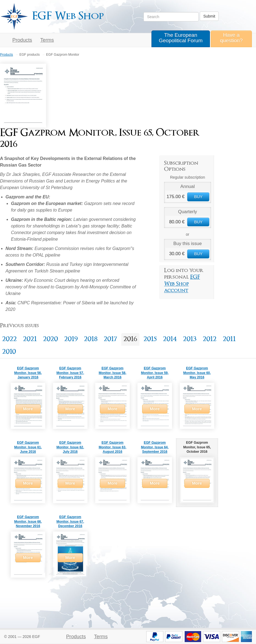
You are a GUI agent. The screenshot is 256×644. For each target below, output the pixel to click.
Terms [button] (47, 40)
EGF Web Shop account (182, 284)
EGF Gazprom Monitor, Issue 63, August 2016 (113, 447)
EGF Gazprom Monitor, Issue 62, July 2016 (70, 447)
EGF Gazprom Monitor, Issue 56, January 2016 (28, 373)
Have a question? (231, 38)
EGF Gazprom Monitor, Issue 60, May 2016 (197, 373)
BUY (198, 197)
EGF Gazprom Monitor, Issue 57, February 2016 (70, 373)
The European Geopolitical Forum (181, 38)
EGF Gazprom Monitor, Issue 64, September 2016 (155, 447)
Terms (101, 637)
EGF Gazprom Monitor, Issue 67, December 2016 (70, 522)
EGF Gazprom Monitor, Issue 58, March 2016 (113, 373)
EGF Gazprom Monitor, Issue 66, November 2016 (28, 522)
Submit (209, 16)
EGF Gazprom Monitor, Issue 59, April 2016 (155, 373)
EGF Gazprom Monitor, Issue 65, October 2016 (197, 447)
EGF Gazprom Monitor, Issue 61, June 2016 (28, 447)
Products (22, 40)
